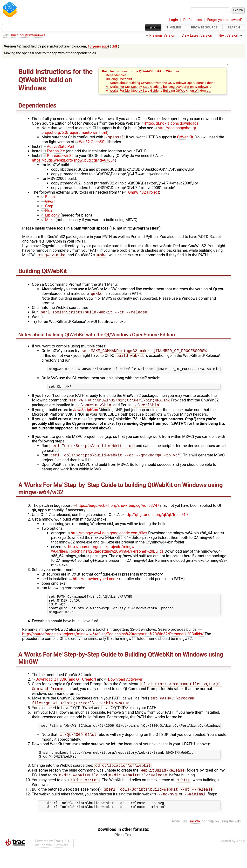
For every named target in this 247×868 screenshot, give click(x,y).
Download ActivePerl (124, 689)
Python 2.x (54, 152)
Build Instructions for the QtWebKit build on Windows (141, 71)
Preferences (193, 20)
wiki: (6, 35)
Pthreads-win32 (58, 156)
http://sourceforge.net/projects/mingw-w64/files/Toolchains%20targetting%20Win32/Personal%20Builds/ (113, 642)
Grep (47, 207)
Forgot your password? (225, 20)
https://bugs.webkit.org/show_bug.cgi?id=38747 (116, 512)
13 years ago (98, 46)
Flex (47, 211)
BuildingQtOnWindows (28, 35)
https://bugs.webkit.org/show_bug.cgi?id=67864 (98, 158)
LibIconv (51, 216)
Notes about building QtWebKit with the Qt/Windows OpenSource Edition (162, 83)
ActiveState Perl (59, 147)
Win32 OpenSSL (91, 142)
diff (115, 46)
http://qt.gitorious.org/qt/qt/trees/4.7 (155, 521)
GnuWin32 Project (142, 193)
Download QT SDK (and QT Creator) (64, 689)
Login (174, 20)
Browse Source (204, 27)
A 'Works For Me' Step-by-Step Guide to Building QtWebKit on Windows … (158, 90)
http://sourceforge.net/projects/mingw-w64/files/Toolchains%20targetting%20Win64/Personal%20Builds (107, 555)
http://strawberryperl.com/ (94, 585)
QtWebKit (33, 80)
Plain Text (123, 854)
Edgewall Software (54, 864)
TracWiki (195, 840)
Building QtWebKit (119, 79)
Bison (48, 197)
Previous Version (162, 36)
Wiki (153, 27)
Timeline (174, 27)
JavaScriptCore (86, 415)
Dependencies (116, 75)
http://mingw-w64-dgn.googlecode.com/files (107, 539)
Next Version (228, 36)
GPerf (48, 202)
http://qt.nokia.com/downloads (170, 123)
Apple (241, 860)
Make (48, 220)
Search (234, 27)
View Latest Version (197, 36)
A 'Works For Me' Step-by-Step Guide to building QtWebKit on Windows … (158, 87)
